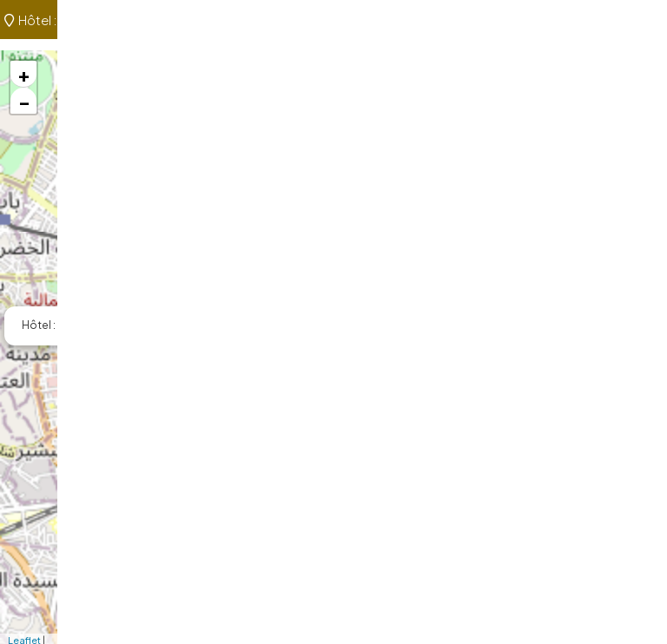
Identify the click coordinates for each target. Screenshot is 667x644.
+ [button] (24, 74)
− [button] (24, 101)
